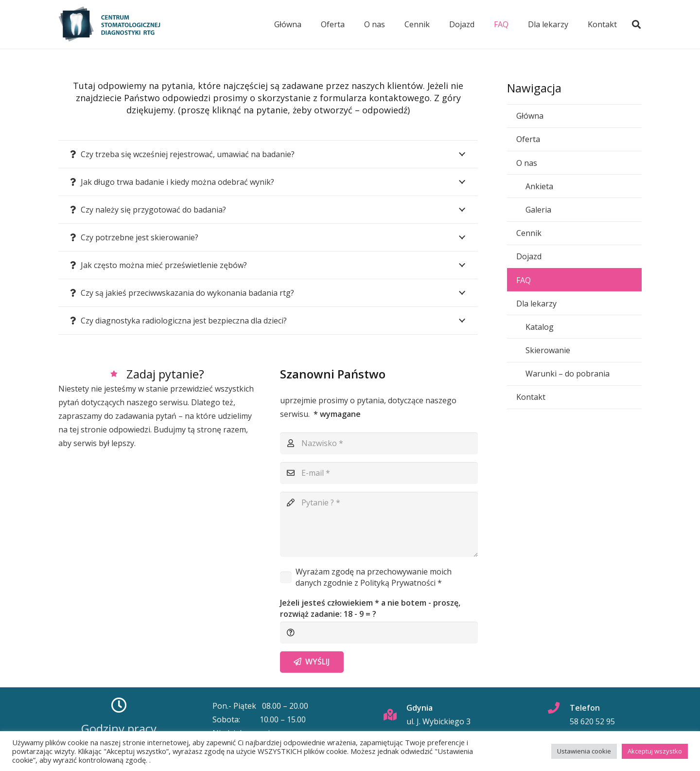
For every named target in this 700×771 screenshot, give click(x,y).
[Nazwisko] (379, 443)
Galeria (538, 210)
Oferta (528, 139)
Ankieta (539, 186)
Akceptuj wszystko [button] (655, 751)
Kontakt (531, 397)
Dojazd (529, 256)
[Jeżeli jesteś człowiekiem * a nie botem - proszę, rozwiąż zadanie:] (379, 633)
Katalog (540, 327)
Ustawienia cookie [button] (584, 751)
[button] (636, 24)
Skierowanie (548, 350)
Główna (530, 116)
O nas (527, 163)
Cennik (529, 233)
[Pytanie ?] (379, 524)
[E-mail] (379, 473)
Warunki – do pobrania (568, 374)
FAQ (524, 280)
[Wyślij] (312, 662)
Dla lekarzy (536, 304)
